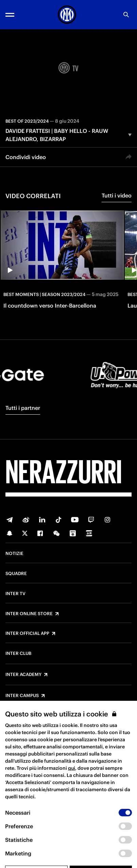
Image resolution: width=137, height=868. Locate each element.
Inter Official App (27, 633)
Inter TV (15, 594)
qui (72, 783)
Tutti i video (117, 195)
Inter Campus (22, 696)
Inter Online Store (29, 614)
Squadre (16, 574)
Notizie (14, 554)
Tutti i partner (23, 408)
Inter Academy (23, 675)
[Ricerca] (126, 15)
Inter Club (18, 654)
